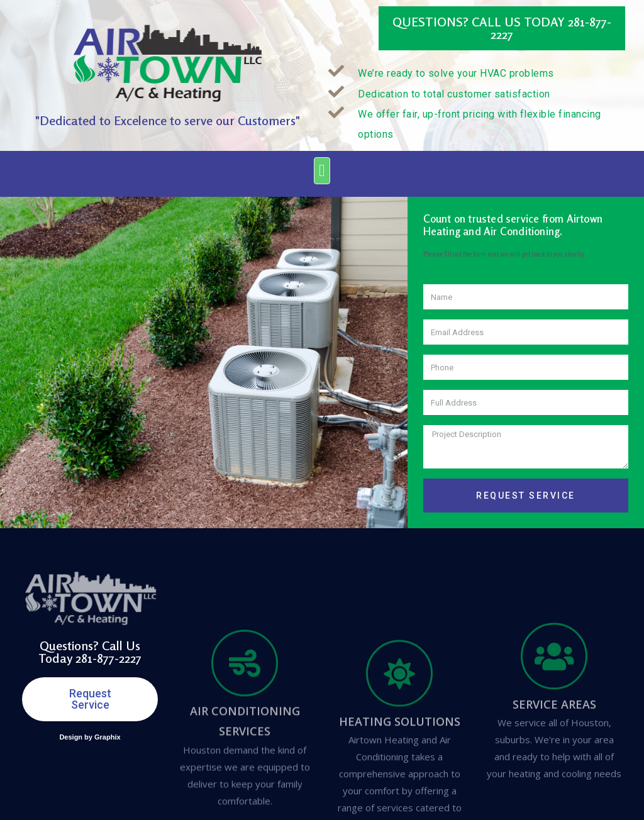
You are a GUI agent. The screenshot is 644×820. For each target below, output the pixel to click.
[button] (322, 171)
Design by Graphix (90, 737)
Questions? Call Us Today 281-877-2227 (502, 28)
